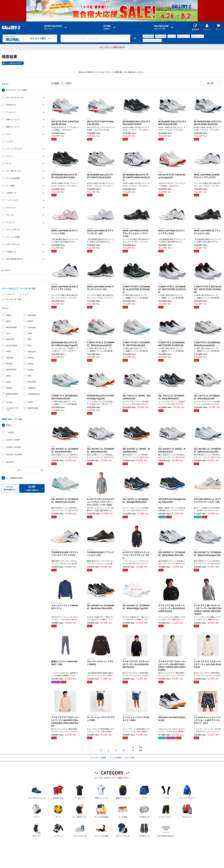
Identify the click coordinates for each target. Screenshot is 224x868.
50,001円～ (10, 452)
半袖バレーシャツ (13, 117)
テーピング (10, 220)
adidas (9, 307)
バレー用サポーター (14, 169)
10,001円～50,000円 (14, 445)
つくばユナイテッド (12, 401)
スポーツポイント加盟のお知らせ (112, 47)
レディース (10, 289)
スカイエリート (183, 36)
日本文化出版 (33, 400)
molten (30, 356)
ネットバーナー (197, 36)
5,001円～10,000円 (13, 438)
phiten (9, 368)
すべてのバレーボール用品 (16, 88)
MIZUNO (9, 356)
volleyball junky (34, 386)
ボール (9, 162)
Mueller (31, 362)
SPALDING (32, 374)
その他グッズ (11, 191)
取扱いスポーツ (53, 27)
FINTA (8, 344)
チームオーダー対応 (14, 293)
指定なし (9, 415)
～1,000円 (10, 423)
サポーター (10, 213)
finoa (30, 338)
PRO (29, 368)
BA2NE (30, 313)
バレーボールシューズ (15, 95)
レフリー (9, 154)
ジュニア (26, 289)
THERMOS (32, 380)
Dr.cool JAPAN (12, 338)
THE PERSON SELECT (15, 257)
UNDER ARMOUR (12, 387)
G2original (32, 344)
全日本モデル (11, 103)
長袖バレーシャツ (13, 125)
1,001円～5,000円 (13, 430)
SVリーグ (172, 36)
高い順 (210, 83)
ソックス (9, 139)
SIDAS (8, 374)
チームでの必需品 (13, 176)
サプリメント (11, 206)
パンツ (9, 132)
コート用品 (10, 184)
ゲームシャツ (11, 110)
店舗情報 (107, 27)
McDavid (9, 350)
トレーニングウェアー (15, 147)
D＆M (30, 326)
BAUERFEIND (11, 319)
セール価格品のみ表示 (13, 63)
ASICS (8, 313)
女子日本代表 (148, 36)
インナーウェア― (13, 198)
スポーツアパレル (13, 242)
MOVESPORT (11, 362)
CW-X (8, 326)
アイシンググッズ (13, 228)
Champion (32, 319)
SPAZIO (9, 380)
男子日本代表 (161, 36)
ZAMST (30, 394)
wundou (9, 394)
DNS (29, 332)
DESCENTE (10, 332)
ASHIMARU (32, 307)
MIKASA (31, 350)
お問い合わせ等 (161, 27)
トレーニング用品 (13, 235)
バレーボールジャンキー (152, 40)
